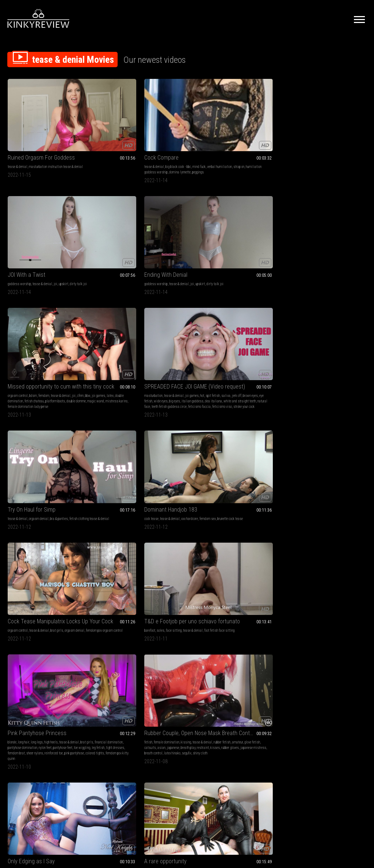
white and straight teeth (43, 246)
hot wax (208, 682)
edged (353, 344)
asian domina (185, 469)
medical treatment (203, 578)
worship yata (318, 687)
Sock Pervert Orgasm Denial (114, 656)
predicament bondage (263, 665)
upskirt (210, 131)
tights (57, 453)
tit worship (34, 573)
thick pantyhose (39, 469)
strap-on (334, 338)
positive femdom (33, 458)
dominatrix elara (191, 464)
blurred (247, 589)
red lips (358, 338)
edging (344, 333)
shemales (129, 562)
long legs (37, 333)
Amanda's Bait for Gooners (112, 433)
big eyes (38, 240)
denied (306, 344)
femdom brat (16, 355)
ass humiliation (347, 458)
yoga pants (335, 447)
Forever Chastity (247, 433)
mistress (188, 338)
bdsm (326, 131)
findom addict (324, 682)
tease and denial (350, 453)
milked (343, 344)
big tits (13, 556)
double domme (311, 148)
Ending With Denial (249, 122)
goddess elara (164, 469)
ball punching (194, 573)
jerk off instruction (195, 333)
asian (98, 344)
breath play (125, 344)
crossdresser (134, 567)
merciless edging (327, 349)
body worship (352, 671)
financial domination (46, 338)
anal (184, 562)
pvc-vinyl (249, 676)
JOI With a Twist (173, 122)
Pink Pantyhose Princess (37, 324)
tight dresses (56, 349)
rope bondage (204, 676)
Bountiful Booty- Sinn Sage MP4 (334, 433)
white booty (320, 464)
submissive (163, 458)
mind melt (308, 676)
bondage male (265, 676)
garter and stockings (168, 344)
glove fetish (130, 338)
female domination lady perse (321, 153)
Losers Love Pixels (249, 547)
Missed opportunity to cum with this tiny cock (334, 122)
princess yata (344, 682)
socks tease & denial (117, 671)
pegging (346, 338)
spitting (182, 567)
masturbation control (254, 578)
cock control (324, 676)
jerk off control (266, 584)
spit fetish (15, 235)
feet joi (133, 665)
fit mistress (175, 573)
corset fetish (173, 349)
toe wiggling (22, 349)
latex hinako (123, 355)
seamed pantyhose (58, 458)
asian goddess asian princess (188, 475)
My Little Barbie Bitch (252, 656)
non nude (106, 567)
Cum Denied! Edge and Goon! (114, 547)
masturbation (17, 229)
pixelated (234, 589)
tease (315, 338)
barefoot (306, 229)
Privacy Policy (214, 786)
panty (17, 458)
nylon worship (17, 464)
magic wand (330, 148)
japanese (110, 344)
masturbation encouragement (190, 453)
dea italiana (16, 246)
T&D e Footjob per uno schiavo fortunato (334, 220)
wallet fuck (341, 676)
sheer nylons (35, 355)
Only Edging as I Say (178, 324)
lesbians (14, 578)
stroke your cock (50, 257)
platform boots (348, 142)
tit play (26, 578)
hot (66, 229)
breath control (104, 355)
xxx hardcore (200, 229)
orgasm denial (112, 229)
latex (339, 137)
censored (283, 584)
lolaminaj (97, 584)
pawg (331, 458)
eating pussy (51, 573)
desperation (330, 333)
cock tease (162, 229)
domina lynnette (117, 142)
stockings (14, 562)
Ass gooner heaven (30, 433)
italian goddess (56, 240)
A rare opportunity (249, 324)
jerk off (39, 235)
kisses (99, 349)
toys (35, 578)
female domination (103, 333)
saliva (28, 235)
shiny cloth (88, 360)
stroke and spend (109, 578)
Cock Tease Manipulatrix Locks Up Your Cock (260, 220)
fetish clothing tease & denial (101, 235)
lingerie (306, 333)
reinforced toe (54, 355)
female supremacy (167, 562)
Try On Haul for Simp (105, 220)
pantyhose (62, 447)
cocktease (349, 464)
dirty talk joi (163, 137)
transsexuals (90, 567)
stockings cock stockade (252, 682)
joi (202, 131)
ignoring (233, 578)
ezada (257, 338)
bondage (274, 333)
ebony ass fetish (354, 556)
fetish (85, 333)
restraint (87, 349)
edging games (24, 567)
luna (248, 338)
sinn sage (320, 469)
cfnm (309, 137)
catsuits (87, 344)
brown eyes (52, 235)
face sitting (330, 229)
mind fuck (136, 131)
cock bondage (192, 682)
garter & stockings (49, 562)
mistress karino (351, 148)
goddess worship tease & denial (115, 447)
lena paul (20, 584)
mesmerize (15, 447)
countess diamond (272, 573)
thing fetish (318, 475)
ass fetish (308, 556)
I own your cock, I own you (38, 656)
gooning (119, 567)
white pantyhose (58, 464)
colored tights (32, 360)
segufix (138, 355)
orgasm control (311, 131)
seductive (308, 349)
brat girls (277, 229)
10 (252, 741)
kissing (123, 333)
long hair (24, 333)
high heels (51, 333)
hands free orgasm (324, 344)
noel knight (203, 338)
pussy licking (44, 567)
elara (208, 464)
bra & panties (132, 229)
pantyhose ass (18, 469)
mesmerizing (37, 464)
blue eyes (189, 349)
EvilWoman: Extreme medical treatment (187, 547)
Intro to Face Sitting (178, 433)
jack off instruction (125, 573)
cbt (169, 671)
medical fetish (199, 567)
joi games (327, 137)
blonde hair (191, 344)
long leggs (129, 578)
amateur (115, 338)
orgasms (44, 556)
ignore (277, 567)
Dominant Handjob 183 (181, 220)
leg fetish (39, 349)
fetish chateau (327, 142)
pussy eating (28, 556)
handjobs (261, 333)
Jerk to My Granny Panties (332, 547)
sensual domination (168, 333)
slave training (328, 453)
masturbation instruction (255, 567)
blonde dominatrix (353, 349)
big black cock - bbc (115, 131)
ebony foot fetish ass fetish (319, 562)
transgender (89, 573)
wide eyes (24, 240)
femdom (337, 131)
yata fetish (335, 687)
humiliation (318, 447)
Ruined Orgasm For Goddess (40, 122)
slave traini (207, 458)
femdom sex (163, 235)
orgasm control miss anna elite (322, 355)
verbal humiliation (93, 137)
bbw (317, 137)
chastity (30, 671)
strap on (113, 137)
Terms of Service (164, 786)
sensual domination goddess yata (324, 693)
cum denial (113, 562)
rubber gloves (114, 349)
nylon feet (45, 344)
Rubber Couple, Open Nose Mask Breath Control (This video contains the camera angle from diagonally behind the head (114, 324)
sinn (241, 338)
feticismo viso (28, 257)
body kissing (16, 573)
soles (317, 229)
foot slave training (93, 665)
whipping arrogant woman (172, 687)
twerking (335, 464)
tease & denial (18, 131)
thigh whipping (200, 687)
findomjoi (351, 687)
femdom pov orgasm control (267, 235)
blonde (12, 333)
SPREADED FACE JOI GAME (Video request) (40, 220)
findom (337, 671)
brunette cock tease (185, 235)
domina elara (164, 480)
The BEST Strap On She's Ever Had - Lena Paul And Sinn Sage (40, 547)
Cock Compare (98, 122)
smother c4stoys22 (276, 338)
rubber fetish (100, 338)
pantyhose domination (22, 344)
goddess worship (166, 131)
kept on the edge (355, 355)
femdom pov (173, 338)
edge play (104, 573)
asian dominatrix (166, 464)
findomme (14, 453)
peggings (135, 142)
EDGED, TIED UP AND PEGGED (334, 324)
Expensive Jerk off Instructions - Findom (334, 656)
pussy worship (164, 447)
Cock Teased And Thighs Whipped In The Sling (187, 656)
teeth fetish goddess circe (33, 251)
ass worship (106, 442)
